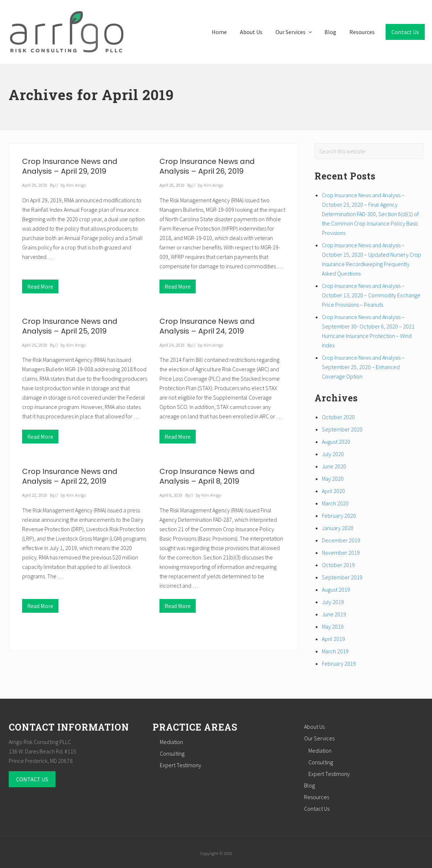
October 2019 (338, 565)
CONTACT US (32, 779)
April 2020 (333, 491)
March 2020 (335, 503)
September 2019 (342, 577)
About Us (314, 727)
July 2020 (333, 454)
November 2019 (341, 553)
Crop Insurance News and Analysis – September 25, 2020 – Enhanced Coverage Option (363, 367)
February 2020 (339, 516)
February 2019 (339, 664)
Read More (40, 288)
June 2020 (334, 466)
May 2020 (333, 479)
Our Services (319, 738)
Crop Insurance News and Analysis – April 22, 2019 (70, 476)
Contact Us (317, 809)
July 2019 (333, 602)
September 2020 (342, 429)
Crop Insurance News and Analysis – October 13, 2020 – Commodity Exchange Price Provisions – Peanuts (371, 295)
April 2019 (333, 639)
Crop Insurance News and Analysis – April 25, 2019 (70, 326)
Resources (317, 797)
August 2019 (336, 590)
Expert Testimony (180, 765)
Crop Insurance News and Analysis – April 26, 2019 (207, 166)
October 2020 (338, 417)
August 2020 (336, 442)
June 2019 (334, 614)
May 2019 (333, 627)
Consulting (172, 753)
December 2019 (341, 540)
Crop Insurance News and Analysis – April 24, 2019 (207, 326)
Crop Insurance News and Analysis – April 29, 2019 (70, 166)
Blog (310, 785)
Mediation (171, 742)
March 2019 (335, 651)
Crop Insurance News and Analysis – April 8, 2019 (207, 476)
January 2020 (338, 528)
